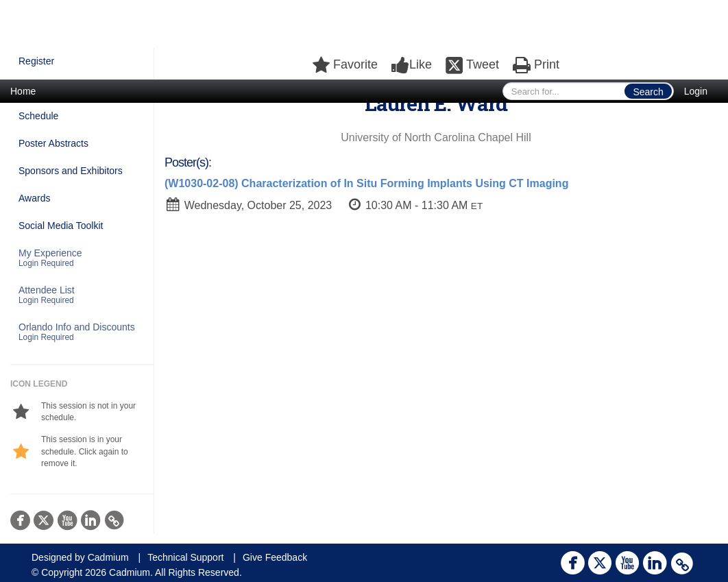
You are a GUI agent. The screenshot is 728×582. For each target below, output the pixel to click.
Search (648, 92)
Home (23, 91)
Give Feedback (275, 557)
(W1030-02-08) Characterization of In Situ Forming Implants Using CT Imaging (366, 183)
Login (696, 91)
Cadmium (108, 557)
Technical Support (185, 557)
